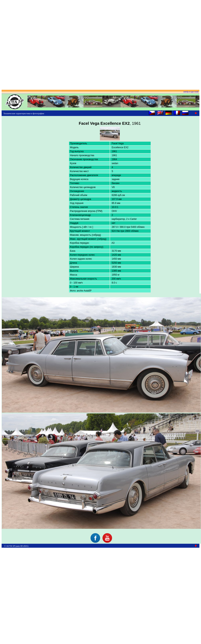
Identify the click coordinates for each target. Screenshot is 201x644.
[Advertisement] (100, 43)
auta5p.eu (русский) (191, 92)
